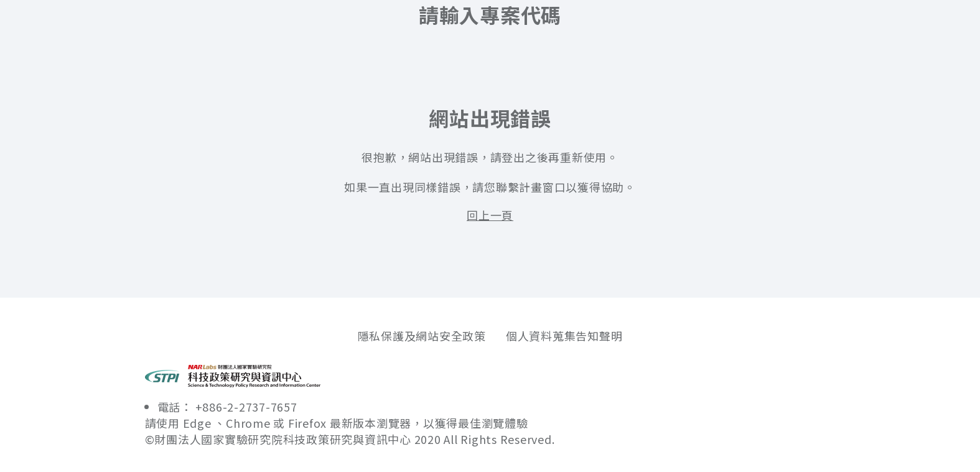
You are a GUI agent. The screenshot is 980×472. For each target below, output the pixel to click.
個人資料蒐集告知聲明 (564, 336)
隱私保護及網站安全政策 (422, 336)
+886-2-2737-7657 (246, 407)
